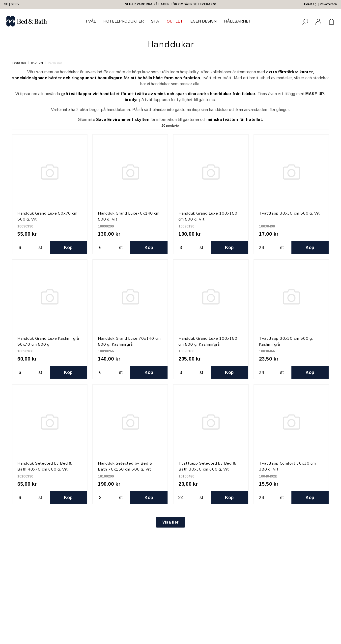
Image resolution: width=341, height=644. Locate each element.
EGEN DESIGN (203, 21)
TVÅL (91, 21)
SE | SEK (12, 4)
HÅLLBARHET (238, 21)
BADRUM (37, 63)
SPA (155, 21)
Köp (68, 248)
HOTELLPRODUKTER (124, 21)
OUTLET (175, 21)
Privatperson (328, 4)
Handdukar (55, 63)
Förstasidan (19, 63)
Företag (310, 4)
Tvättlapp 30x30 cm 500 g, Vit (289, 213)
